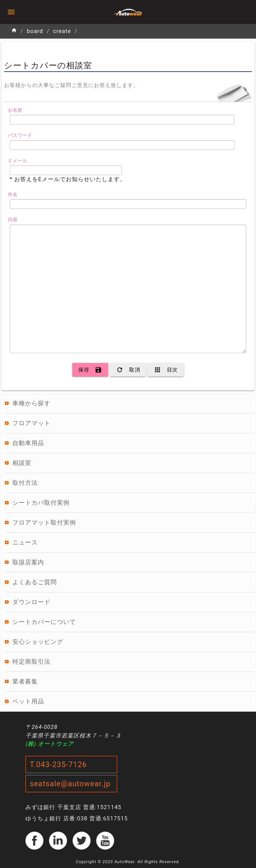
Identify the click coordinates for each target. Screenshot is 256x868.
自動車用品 (28, 443)
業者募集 (25, 681)
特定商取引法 (31, 662)
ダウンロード (31, 602)
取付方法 (25, 483)
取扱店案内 (28, 562)
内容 (13, 220)
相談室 (22, 463)
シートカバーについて (44, 622)
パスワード (20, 135)
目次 (166, 370)
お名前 (15, 110)
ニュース (25, 542)
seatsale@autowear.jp (70, 784)
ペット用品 (28, 701)
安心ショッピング (38, 642)
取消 (128, 370)
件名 (13, 195)
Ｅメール (18, 161)
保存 (90, 370)
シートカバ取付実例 (41, 503)
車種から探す (31, 403)
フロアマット (31, 423)
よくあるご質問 (35, 582)
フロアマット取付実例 (44, 522)
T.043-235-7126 (58, 765)
